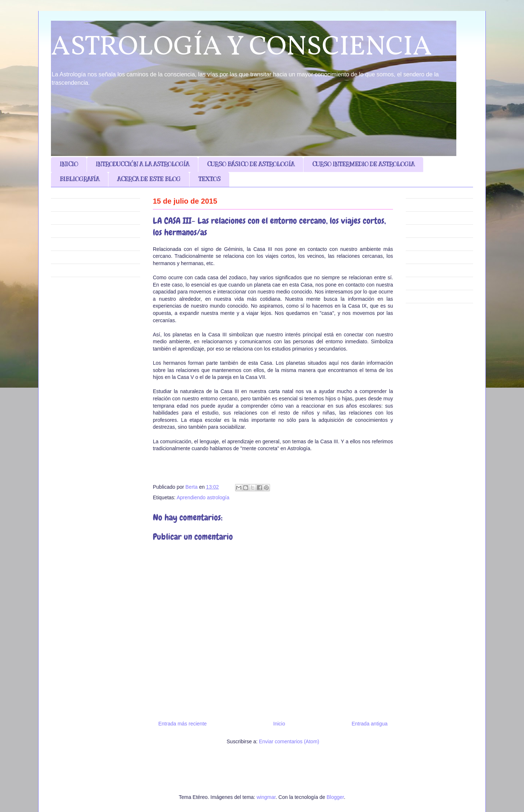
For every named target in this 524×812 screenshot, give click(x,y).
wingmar (266, 797)
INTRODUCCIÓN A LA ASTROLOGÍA (142, 164)
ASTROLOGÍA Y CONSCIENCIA (241, 48)
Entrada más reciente (182, 724)
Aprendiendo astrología (203, 497)
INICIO (69, 164)
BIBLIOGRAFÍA (80, 179)
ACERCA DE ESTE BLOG (149, 179)
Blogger (335, 797)
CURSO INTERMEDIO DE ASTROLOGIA (363, 164)
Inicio (279, 724)
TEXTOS (209, 179)
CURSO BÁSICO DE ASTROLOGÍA (251, 164)
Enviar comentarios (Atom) (289, 741)
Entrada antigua (370, 724)
